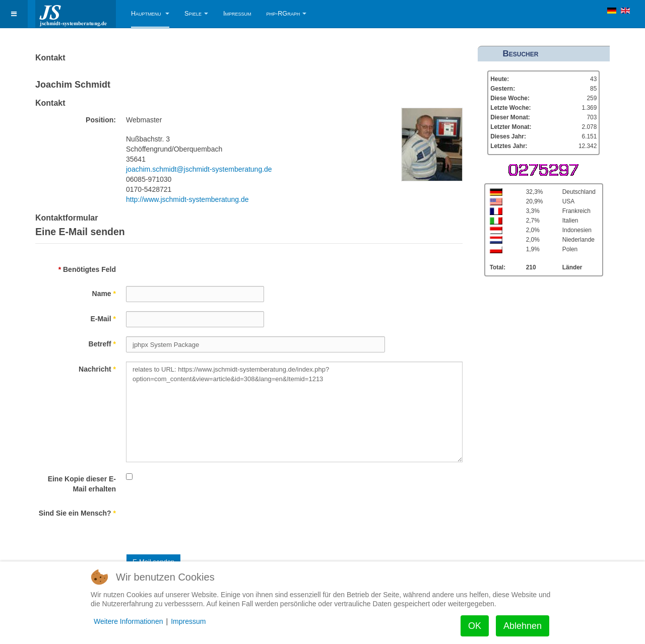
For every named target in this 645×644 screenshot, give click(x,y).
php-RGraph (287, 14)
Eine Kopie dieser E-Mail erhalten (82, 484)
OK (475, 626)
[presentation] (203, 525)
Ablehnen (523, 626)
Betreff (102, 344)
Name (104, 294)
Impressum (237, 14)
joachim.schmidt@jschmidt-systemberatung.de (199, 169)
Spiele (196, 14)
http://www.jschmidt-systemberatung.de (187, 199)
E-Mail (103, 319)
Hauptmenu (150, 14)
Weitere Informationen (128, 621)
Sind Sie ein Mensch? (77, 513)
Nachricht (97, 369)
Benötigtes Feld (87, 269)
